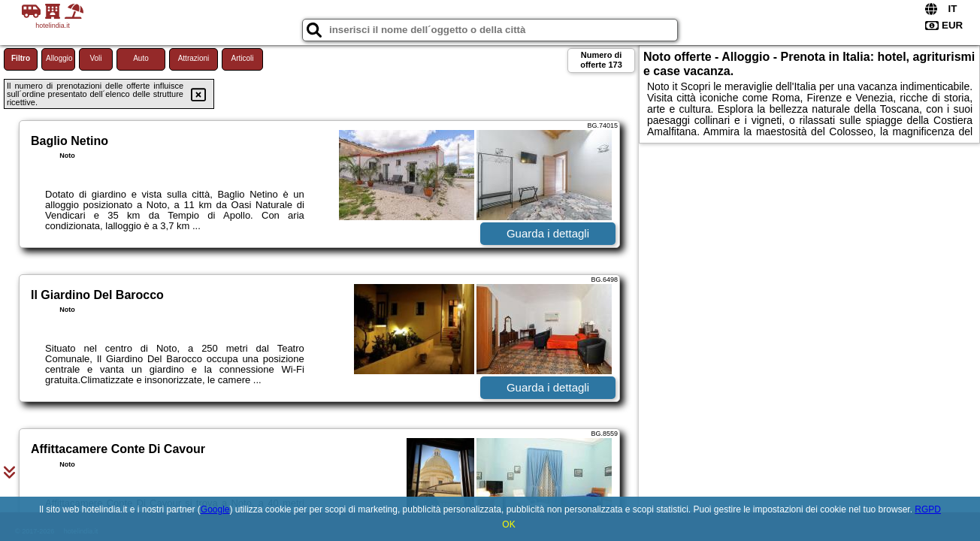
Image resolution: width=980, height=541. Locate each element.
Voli (95, 58)
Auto (141, 58)
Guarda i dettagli (548, 233)
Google (215, 509)
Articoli (242, 58)
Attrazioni (194, 58)
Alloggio (59, 58)
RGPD (928, 509)
